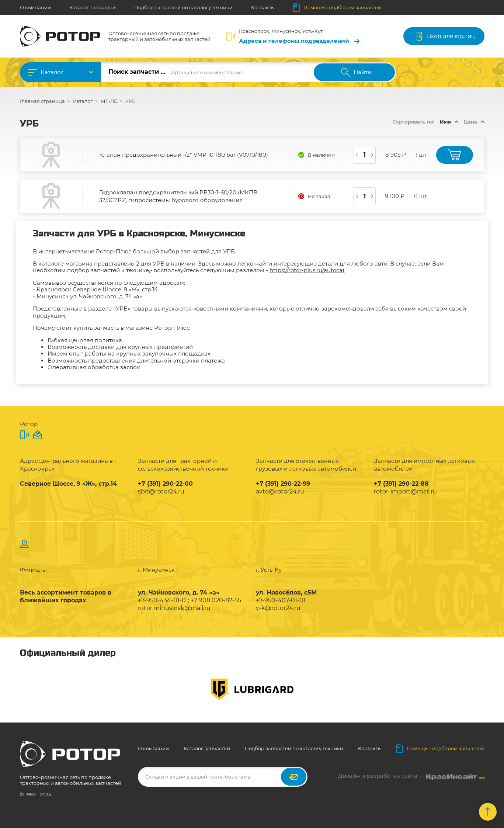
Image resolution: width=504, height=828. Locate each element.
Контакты (263, 7)
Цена (470, 122)
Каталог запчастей (93, 7)
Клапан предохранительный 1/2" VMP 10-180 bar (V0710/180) (184, 155)
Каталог (52, 72)
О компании (35, 7)
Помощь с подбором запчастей (337, 7)
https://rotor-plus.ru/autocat (307, 270)
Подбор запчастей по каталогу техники (183, 7)
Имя (445, 122)
